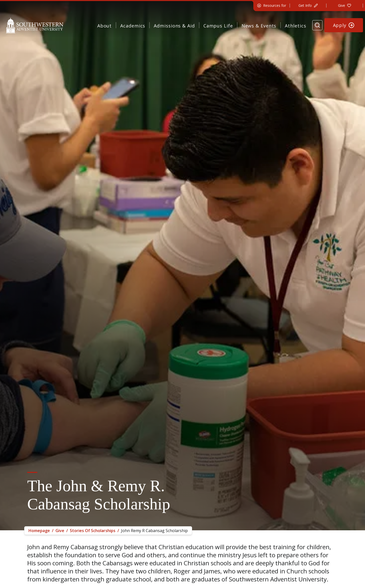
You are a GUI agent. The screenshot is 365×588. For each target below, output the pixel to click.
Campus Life (218, 26)
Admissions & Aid (174, 26)
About (105, 26)
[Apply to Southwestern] (344, 25)
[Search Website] (317, 25)
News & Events (259, 26)
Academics (133, 26)
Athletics (295, 26)
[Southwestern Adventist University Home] (35, 25)
